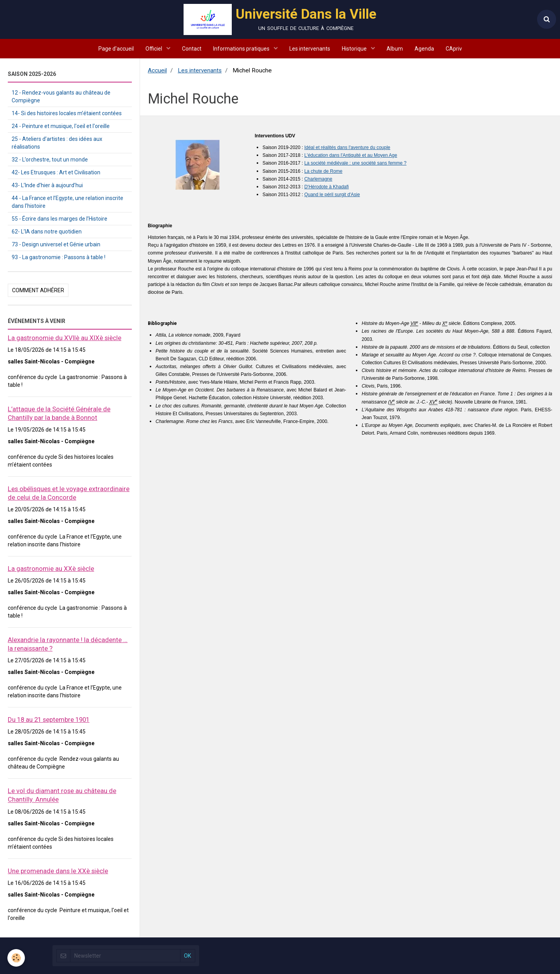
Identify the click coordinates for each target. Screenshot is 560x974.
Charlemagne (318, 179)
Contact (192, 49)
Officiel (154, 49)
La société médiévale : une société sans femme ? (355, 163)
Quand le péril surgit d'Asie (332, 195)
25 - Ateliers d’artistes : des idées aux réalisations (57, 143)
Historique (355, 49)
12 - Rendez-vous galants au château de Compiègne (61, 97)
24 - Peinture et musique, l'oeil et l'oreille (61, 126)
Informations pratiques (242, 49)
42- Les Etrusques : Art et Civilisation (56, 172)
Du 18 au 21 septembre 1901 (49, 720)
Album (395, 49)
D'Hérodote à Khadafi (326, 187)
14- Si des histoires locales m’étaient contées (67, 113)
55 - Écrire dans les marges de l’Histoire (59, 219)
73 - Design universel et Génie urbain (56, 244)
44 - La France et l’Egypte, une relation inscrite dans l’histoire (67, 202)
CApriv (454, 49)
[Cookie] (17, 958)
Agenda (424, 49)
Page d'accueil (116, 49)
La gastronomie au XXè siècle (51, 569)
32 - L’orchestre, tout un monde (50, 160)
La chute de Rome (323, 171)
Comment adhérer (38, 290)
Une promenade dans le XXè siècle (58, 871)
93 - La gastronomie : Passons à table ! (59, 257)
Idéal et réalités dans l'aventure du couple (347, 147)
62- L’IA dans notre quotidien (47, 232)
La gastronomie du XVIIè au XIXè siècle (65, 338)
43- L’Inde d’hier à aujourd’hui (47, 185)
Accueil (157, 70)
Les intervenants (310, 49)
